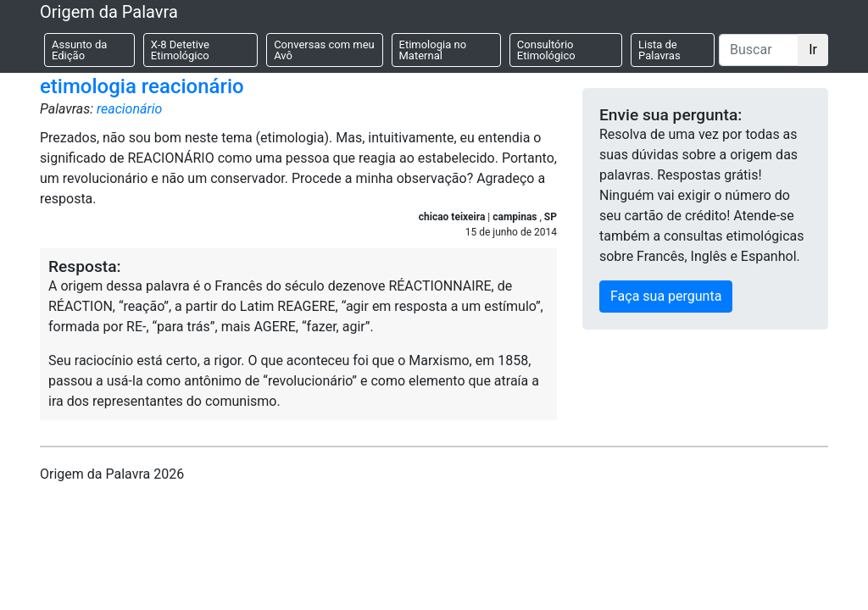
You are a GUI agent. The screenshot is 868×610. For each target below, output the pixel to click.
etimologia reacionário (142, 86)
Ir (813, 50)
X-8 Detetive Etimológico (180, 50)
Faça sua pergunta (666, 296)
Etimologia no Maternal (433, 50)
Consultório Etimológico (546, 50)
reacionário (129, 109)
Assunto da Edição (79, 50)
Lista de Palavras (659, 50)
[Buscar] (759, 50)
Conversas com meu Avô (324, 50)
